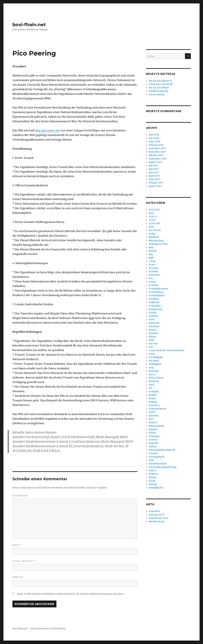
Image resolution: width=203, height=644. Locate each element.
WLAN (152, 481)
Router (152, 398)
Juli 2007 (153, 166)
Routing (153, 402)
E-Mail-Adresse (24, 561)
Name (17, 545)
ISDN (151, 340)
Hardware (154, 326)
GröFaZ (153, 313)
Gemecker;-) (155, 306)
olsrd (151, 385)
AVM (151, 227)
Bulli (151, 258)
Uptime (153, 447)
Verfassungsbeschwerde (162, 450)
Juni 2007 (154, 169)
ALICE (152, 220)
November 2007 (157, 152)
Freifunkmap (156, 292)
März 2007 (154, 179)
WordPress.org (157, 522)
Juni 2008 (154, 135)
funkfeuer (154, 302)
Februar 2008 (156, 145)
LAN (151, 347)
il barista (153, 333)
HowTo (153, 330)
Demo (152, 265)
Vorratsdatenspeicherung (163, 467)
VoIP (151, 460)
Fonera (153, 282)
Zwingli (153, 484)
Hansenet (154, 323)
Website (18, 577)
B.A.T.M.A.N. (155, 230)
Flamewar (154, 275)
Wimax (153, 477)
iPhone (152, 337)
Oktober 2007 (156, 155)
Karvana (153, 344)
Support (153, 429)
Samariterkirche (158, 409)
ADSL (152, 213)
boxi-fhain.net (29, 25)
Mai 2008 (154, 138)
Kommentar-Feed (159, 518)
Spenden (154, 416)
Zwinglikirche (156, 488)
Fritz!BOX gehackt (158, 91)
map (151, 368)
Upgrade (154, 443)
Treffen (153, 440)
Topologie (154, 436)
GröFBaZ (153, 316)
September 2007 (158, 159)
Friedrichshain (157, 296)
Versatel (153, 453)
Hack (151, 320)
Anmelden (154, 511)
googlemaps (156, 309)
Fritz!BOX (154, 299)
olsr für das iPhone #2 (160, 81)
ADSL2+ (153, 217)
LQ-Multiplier (156, 357)
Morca (152, 374)
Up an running (157, 95)
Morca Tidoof (156, 378)
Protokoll (154, 392)
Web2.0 (153, 471)
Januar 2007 (155, 186)
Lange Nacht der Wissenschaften (167, 350)
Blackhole (154, 237)
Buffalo (153, 251)
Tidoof (152, 433)
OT (150, 388)
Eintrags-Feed (156, 515)
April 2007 (154, 176)
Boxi (151, 247)
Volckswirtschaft (158, 464)
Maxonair (154, 371)
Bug (151, 254)
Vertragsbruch (156, 457)
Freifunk (153, 285)
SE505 (152, 412)
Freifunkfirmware (159, 289)
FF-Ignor (154, 268)
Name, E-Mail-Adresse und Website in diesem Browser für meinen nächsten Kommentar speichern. (71, 594)
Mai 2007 (154, 172)
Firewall (153, 272)
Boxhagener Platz (158, 244)
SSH (151, 419)
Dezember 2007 (157, 148)
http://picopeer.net (47, 130)
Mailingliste (155, 364)
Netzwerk (154, 381)
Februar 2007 (156, 183)
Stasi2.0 (153, 422)
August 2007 (155, 162)
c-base (152, 261)
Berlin (152, 234)
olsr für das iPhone (159, 88)
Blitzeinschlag (156, 241)
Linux (152, 354)
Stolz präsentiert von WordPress (48, 629)
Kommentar (20, 496)
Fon (151, 278)
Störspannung (156, 426)
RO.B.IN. (153, 395)
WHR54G (154, 474)
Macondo (154, 361)
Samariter (154, 405)
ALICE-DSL (155, 223)
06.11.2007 (154, 210)
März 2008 (154, 142)
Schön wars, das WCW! (161, 84)
